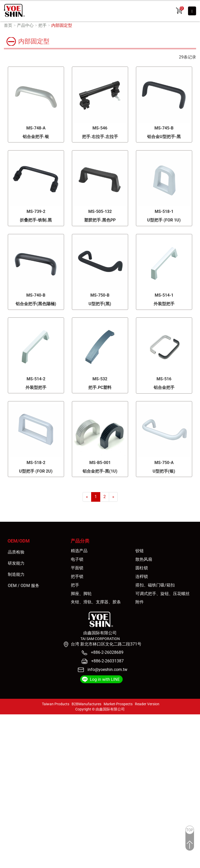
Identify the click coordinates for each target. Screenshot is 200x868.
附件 (140, 602)
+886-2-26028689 (107, 652)
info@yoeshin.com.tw (107, 670)
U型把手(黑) (100, 304)
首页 (8, 25)
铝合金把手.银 (36, 137)
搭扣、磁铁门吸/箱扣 (155, 585)
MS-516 (164, 379)
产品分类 (80, 541)
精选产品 (79, 551)
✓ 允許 (6, 729)
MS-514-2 (36, 379)
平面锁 (77, 568)
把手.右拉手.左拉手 (100, 137)
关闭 (4, 717)
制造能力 (16, 574)
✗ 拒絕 (6, 735)
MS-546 (100, 128)
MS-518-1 (164, 211)
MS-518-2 (36, 463)
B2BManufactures (86, 704)
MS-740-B (36, 295)
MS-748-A (36, 128)
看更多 (8, 771)
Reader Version (147, 704)
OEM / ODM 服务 (24, 586)
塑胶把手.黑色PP (100, 220)
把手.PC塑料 (100, 387)
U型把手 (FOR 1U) (164, 220)
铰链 (140, 551)
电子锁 (77, 559)
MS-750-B (100, 295)
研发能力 (16, 563)
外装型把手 (164, 304)
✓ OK (95, 865)
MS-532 (100, 379)
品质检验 (16, 552)
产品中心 (25, 25)
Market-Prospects (118, 704)
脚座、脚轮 (81, 594)
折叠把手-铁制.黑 (36, 220)
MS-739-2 (36, 211)
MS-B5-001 (100, 463)
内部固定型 (62, 25)
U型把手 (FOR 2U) (36, 471)
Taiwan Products (56, 704)
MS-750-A (164, 463)
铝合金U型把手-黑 (164, 137)
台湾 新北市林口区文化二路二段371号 (106, 644)
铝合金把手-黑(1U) (100, 471)
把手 (42, 25)
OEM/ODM (19, 541)
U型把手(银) (164, 471)
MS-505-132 (100, 211)
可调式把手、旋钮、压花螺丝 (162, 594)
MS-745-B (164, 128)
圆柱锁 (142, 568)
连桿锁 (142, 576)
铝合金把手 (164, 387)
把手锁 (77, 576)
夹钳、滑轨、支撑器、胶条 (96, 602)
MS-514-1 (164, 295)
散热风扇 (144, 559)
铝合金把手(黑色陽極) (36, 304)
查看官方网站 (29, 771)
